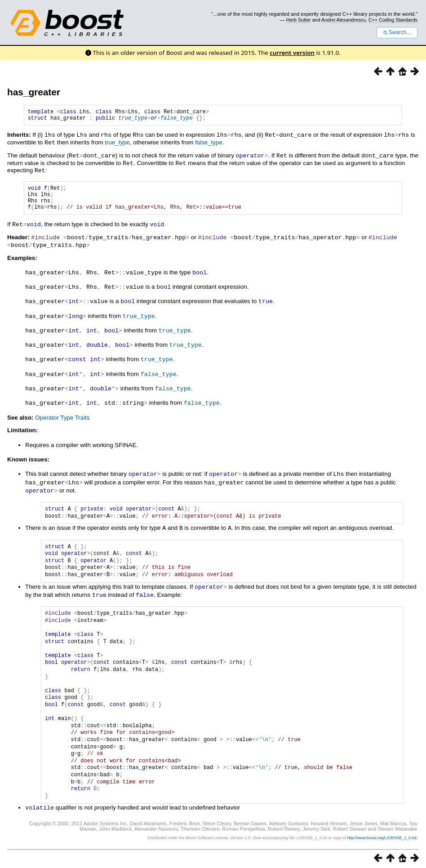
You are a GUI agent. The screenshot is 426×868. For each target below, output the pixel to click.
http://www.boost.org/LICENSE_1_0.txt (382, 835)
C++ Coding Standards (393, 20)
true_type (133, 120)
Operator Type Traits (62, 418)
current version (292, 53)
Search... (397, 32)
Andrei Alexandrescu (344, 20)
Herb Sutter (299, 20)
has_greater (34, 92)
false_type (177, 120)
